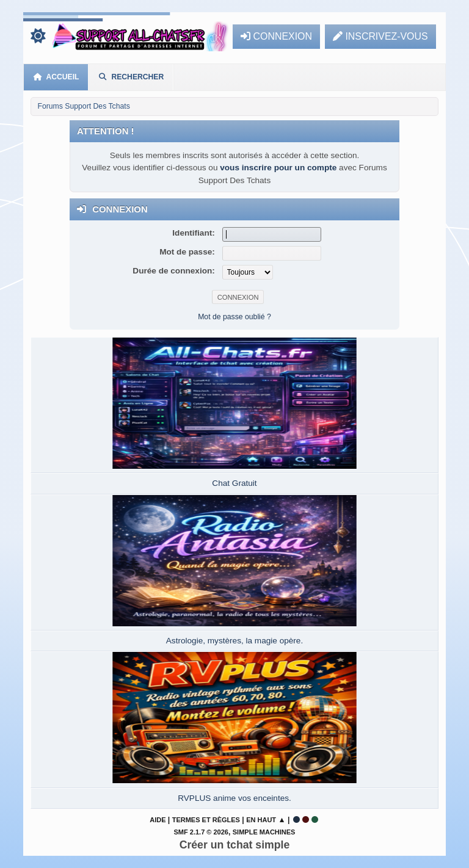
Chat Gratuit (234, 483)
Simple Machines (264, 832)
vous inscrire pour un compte (278, 168)
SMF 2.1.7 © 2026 (201, 832)
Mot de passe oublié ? (234, 317)
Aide (158, 820)
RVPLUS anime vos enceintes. (234, 798)
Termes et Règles (206, 820)
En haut (261, 820)
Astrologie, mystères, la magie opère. (234, 641)
